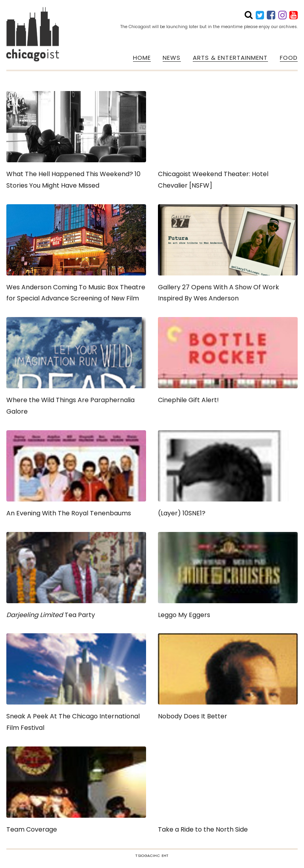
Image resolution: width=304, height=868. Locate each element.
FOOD (289, 58)
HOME (142, 58)
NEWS (172, 58)
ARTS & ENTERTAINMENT (230, 58)
